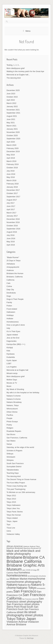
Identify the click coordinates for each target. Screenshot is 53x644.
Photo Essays (12, 422)
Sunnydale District (14, 467)
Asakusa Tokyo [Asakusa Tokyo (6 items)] (35, 546)
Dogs (9, 296)
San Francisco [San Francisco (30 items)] (25, 591)
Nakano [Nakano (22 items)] (12, 585)
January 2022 (12, 106)
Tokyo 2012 (11, 496)
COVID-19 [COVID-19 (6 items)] (29, 570)
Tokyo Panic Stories (15, 512)
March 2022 (12, 103)
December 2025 (13, 90)
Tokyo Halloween (14, 505)
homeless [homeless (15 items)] (24, 572)
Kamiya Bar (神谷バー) (16, 344)
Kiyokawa (11, 354)
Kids (8, 351)
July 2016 (11, 235)
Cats (9, 283)
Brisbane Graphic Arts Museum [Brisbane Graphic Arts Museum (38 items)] (26, 567)
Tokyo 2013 (11, 499)
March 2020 (12, 145)
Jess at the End (13, 338)
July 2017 (11, 203)
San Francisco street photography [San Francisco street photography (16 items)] (25, 600)
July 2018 (11, 171)
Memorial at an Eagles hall (17, 370)
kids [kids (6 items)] (8, 579)
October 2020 (12, 135)
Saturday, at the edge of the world (20, 447)
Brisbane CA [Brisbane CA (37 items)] (34, 557)
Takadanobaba (13, 470)
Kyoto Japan (12, 360)
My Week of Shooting (15, 389)
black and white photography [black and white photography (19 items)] (23, 552)
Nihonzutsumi (12, 409)
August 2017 (12, 200)
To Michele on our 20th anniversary (21, 492)
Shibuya (10, 454)
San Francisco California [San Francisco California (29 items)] (26, 597)
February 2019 (13, 164)
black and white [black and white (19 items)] (17, 551)
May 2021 (11, 123)
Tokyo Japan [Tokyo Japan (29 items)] (26, 619)
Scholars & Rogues (14, 451)
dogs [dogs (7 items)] (35, 570)
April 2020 (11, 142)
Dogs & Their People (15, 299)
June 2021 (11, 119)
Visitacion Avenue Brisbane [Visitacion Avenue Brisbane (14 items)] (23, 623)
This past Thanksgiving (16, 489)
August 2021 (12, 116)
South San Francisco (15, 463)
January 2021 (12, 129)
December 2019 (13, 151)
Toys (9, 525)
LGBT (9, 364)
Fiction (9, 306)
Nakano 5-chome (14, 396)
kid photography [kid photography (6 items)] (33, 576)
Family (9, 302)
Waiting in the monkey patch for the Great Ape (25, 71)
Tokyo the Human (14, 515)
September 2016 (13, 229)
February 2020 (13, 148)
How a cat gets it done (16, 325)
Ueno (9, 531)
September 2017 (13, 197)
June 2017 (11, 206)
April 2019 (11, 158)
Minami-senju (12, 373)
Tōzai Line (11, 528)
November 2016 (13, 222)
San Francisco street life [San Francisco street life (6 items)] (30, 599)
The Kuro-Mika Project (16, 483)
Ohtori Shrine (12, 412)
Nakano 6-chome (14, 399)
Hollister (10, 319)
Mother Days (12, 380)
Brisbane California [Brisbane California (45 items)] (24, 561)
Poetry (9, 425)
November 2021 (13, 110)
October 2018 (12, 168)
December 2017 (13, 190)
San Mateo (11, 441)
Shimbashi (11, 457)
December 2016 (13, 219)
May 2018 (11, 177)
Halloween (11, 312)
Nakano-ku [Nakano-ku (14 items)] (24, 585)
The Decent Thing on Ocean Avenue (21, 479)
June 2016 (11, 238)
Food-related (12, 309)
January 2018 (12, 187)
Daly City (10, 290)
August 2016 (12, 232)
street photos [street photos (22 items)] (34, 615)
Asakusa (10, 270)
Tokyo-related (12, 518)
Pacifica (10, 415)
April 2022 (11, 100)
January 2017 (12, 216)
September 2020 (13, 139)
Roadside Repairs (14, 431)
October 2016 (12, 226)
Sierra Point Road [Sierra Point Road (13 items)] (16, 607)
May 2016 (11, 242)
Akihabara (11, 264)
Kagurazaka (12, 341)
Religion (10, 428)
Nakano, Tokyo (13, 405)
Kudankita (11, 357)
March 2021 (12, 126)
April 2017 (11, 209)
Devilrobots (11, 293)
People (9, 418)
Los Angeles (12, 367)
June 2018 (11, 174)
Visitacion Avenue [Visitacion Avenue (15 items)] (17, 622)
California (11, 280)
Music (9, 386)
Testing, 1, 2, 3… (14, 65)
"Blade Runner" (13, 257)
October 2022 (12, 97)
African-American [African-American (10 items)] (15, 546)
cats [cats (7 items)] (24, 570)
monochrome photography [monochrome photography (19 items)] (24, 582)
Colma (9, 286)
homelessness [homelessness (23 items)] (17, 575)
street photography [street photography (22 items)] (21, 614)
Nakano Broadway (14, 402)
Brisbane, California (15, 277)
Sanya (9, 444)
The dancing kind (14, 78)
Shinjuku (10, 460)
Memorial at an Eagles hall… (18, 75)
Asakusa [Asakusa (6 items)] (26, 546)
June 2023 (11, 94)
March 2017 (12, 213)
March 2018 (12, 180)
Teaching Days (13, 473)
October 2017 (12, 193)
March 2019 (12, 161)
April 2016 (11, 245)
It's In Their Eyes (13, 331)
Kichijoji (10, 348)
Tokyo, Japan (12, 521)
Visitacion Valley (13, 534)
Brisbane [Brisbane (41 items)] (15, 557)
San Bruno (11, 434)
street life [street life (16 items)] (22, 612)
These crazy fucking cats (17, 486)
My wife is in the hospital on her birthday (23, 393)
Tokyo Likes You (13, 508)
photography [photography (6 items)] (41, 588)
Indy (8, 328)
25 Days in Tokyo (14, 261)
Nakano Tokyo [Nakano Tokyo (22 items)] (26, 588)
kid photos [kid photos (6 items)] (42, 576)
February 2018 (13, 184)
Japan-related (12, 335)
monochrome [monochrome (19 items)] (37, 579)
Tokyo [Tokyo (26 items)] (11, 619)
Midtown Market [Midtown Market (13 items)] (19, 579)
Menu (28, 31)
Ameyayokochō (13, 267)
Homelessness (13, 322)
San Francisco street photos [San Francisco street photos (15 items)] (23, 604)
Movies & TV (12, 383)
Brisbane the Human (15, 273)
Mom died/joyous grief (16, 68)
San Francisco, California (17, 438)
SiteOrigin (30, 638)
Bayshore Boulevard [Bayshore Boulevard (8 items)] (15, 548)
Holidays (10, 315)
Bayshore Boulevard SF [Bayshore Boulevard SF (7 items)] (32, 548)
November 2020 (13, 132)
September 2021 (13, 113)
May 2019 (11, 155)
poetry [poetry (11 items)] (10, 592)
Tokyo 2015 (11, 502)
